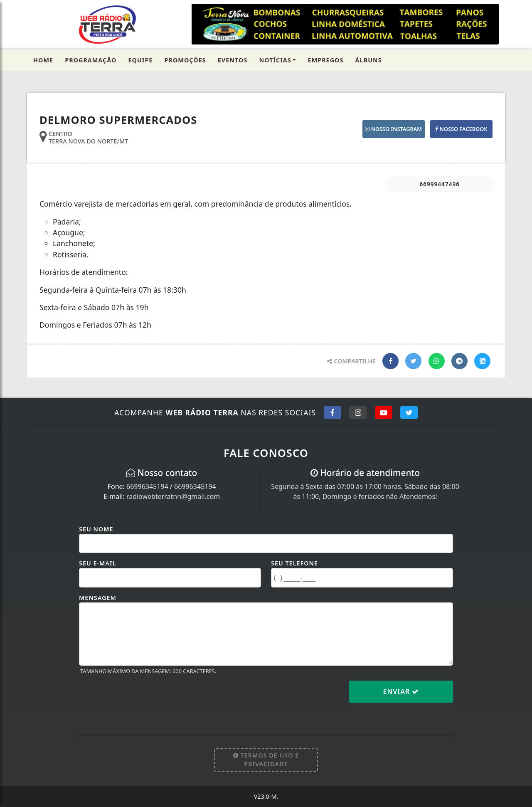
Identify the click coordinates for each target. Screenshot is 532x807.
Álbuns (369, 60)
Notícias (275, 60)
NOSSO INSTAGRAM (393, 129)
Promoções (185, 60)
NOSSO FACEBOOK (461, 129)
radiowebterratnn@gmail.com (173, 496)
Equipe (141, 60)
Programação (91, 60)
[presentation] (142, 698)
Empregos (326, 60)
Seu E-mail (97, 563)
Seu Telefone (294, 563)
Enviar (401, 691)
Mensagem (98, 598)
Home (43, 60)
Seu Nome (96, 529)
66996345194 (147, 486)
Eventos (233, 60)
